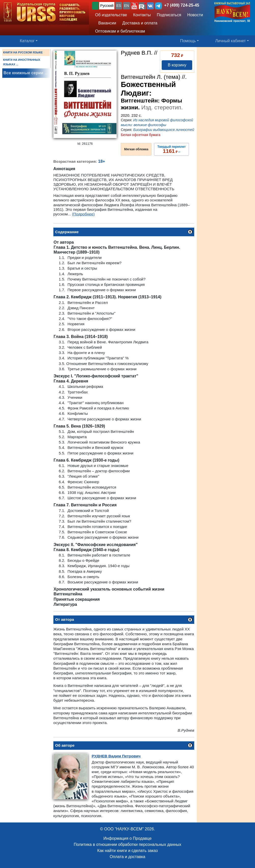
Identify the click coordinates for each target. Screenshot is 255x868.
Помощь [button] (188, 41)
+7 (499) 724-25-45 (182, 5)
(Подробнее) (83, 214)
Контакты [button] (142, 15)
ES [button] (119, 6)
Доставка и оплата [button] (140, 23)
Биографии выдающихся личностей (164, 130)
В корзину (177, 65)
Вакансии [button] (106, 23)
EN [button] (126, 6)
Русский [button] (107, 6)
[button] (134, 6)
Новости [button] (195, 15)
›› (171, 149)
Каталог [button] (27, 41)
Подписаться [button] (169, 15)
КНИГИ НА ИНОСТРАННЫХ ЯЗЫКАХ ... (22, 62)
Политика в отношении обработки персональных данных (127, 844)
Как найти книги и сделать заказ (128, 851)
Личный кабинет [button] (231, 41)
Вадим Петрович (116, 756)
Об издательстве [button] (111, 15)
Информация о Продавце (127, 838)
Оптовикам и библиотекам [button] (120, 31)
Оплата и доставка (128, 857)
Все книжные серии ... (26, 73)
